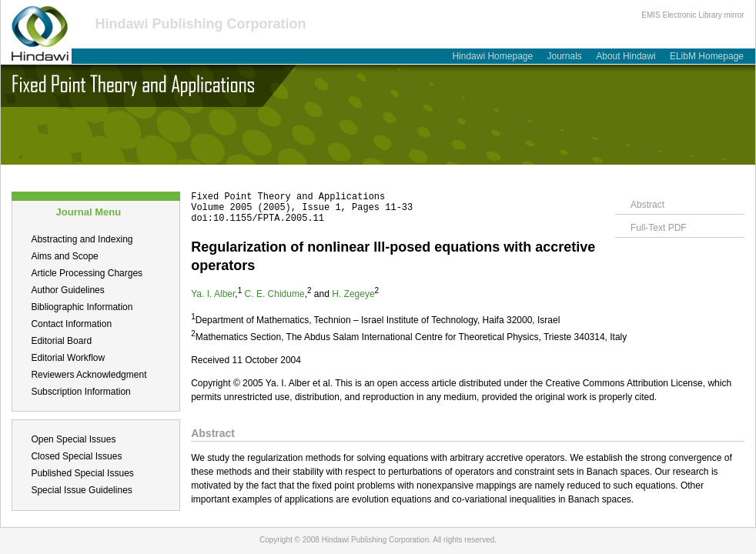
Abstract (647, 205)
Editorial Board (61, 341)
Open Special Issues (73, 439)
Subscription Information (80, 392)
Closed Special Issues (76, 456)
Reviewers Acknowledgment (89, 375)
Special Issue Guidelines (81, 490)
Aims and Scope (64, 256)
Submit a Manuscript (151, 173)
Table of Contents (252, 173)
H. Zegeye (353, 294)
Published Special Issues (82, 473)
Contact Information (71, 324)
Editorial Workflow (68, 358)
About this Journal (49, 173)
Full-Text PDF (659, 228)
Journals (565, 56)
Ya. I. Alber (213, 294)
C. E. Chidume (275, 294)
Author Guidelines (67, 290)
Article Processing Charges (87, 273)
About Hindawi (626, 56)
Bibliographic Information (82, 307)
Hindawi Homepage (492, 56)
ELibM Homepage (707, 56)
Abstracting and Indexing (82, 239)
